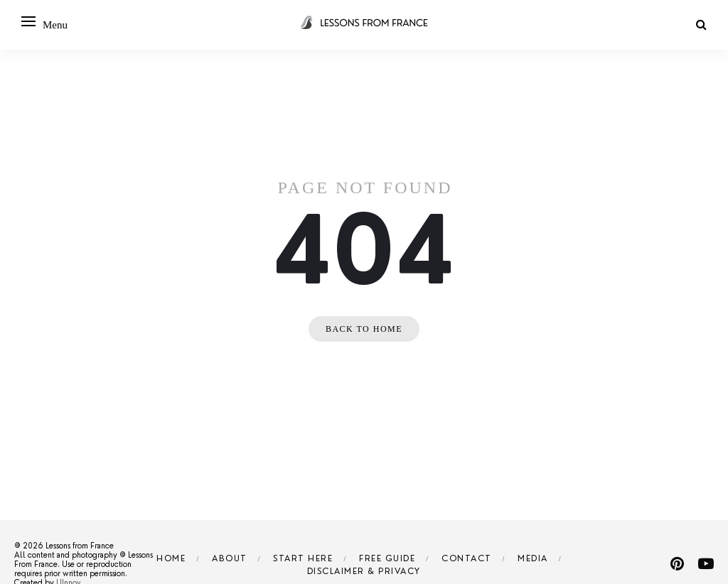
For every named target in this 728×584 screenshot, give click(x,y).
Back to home (364, 329)
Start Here (303, 558)
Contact (467, 558)
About (230, 558)
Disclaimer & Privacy (364, 571)
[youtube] (706, 564)
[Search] (701, 25)
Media (533, 558)
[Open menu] (28, 21)
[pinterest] (677, 564)
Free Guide (387, 558)
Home (171, 558)
